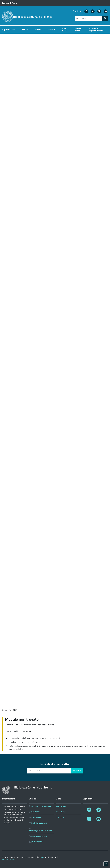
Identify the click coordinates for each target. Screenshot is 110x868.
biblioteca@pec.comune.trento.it (41, 831)
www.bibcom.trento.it (39, 836)
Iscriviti (77, 770)
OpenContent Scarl (9, 859)
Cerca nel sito (81, 18)
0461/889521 (36, 812)
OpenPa (42, 857)
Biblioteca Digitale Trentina (96, 29)
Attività (38, 30)
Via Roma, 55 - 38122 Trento (41, 806)
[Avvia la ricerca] (105, 18)
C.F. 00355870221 (37, 842)
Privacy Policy (61, 812)
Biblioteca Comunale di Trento (33, 17)
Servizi (25, 30)
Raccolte (51, 30)
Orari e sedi (65, 29)
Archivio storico (78, 29)
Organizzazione (9, 30)
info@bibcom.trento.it (39, 823)
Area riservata (61, 806)
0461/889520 (36, 817)
